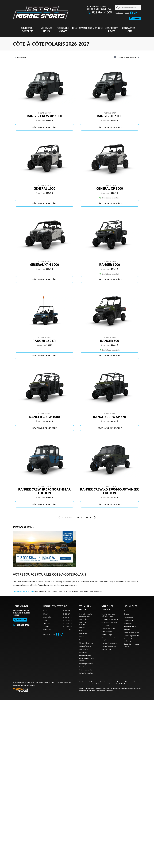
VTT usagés (106, 625)
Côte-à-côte (83, 634)
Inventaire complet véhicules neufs (86, 615)
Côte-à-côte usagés (108, 628)
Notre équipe (128, 617)
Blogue (126, 614)
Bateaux (82, 637)
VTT (81, 631)
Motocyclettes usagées (110, 619)
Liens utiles (130, 606)
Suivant (90, 517)
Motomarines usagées (109, 643)
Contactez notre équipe (23, 591)
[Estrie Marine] (41, 12)
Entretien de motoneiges (128, 640)
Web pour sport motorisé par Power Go (57, 682)
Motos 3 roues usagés (109, 622)
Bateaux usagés (107, 632)
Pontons (82, 640)
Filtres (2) (20, 57)
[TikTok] (136, 13)
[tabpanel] (58, 620)
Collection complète (86, 673)
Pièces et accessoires (131, 633)
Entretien (127, 629)
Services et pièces (130, 626)
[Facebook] (131, 13)
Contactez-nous (129, 611)
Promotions (95, 28)
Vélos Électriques (85, 655)
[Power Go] (42, 690)
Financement (80, 28)
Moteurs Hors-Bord (86, 643)
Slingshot (82, 627)
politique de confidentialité (128, 689)
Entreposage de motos (132, 636)
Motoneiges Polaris (86, 664)
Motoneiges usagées (109, 646)
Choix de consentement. (104, 691)
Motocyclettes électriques (84, 623)
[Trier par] (127, 57)
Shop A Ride (30, 685)
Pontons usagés (107, 635)
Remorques (83, 652)
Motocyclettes (84, 619)
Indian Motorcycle (85, 670)
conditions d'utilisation (87, 691)
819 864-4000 (100, 12)
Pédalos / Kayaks (85, 646)
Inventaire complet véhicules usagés (108, 615)
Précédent (65, 517)
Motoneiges (83, 649)
